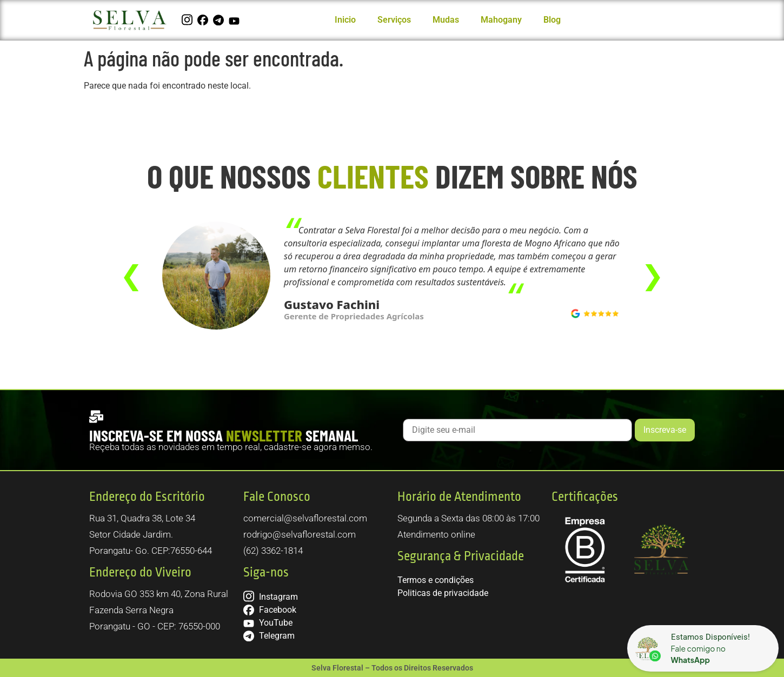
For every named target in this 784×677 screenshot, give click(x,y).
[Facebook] (204, 20)
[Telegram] (220, 20)
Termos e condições (436, 580)
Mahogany (501, 20)
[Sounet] (703, 648)
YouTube (268, 623)
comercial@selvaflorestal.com (305, 518)
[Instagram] (188, 20)
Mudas (446, 20)
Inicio (345, 20)
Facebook (270, 610)
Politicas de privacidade (443, 593)
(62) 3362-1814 (273, 551)
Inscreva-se (665, 430)
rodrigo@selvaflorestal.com (300, 534)
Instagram (271, 597)
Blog (552, 20)
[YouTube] (235, 20)
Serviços (394, 20)
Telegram (269, 636)
